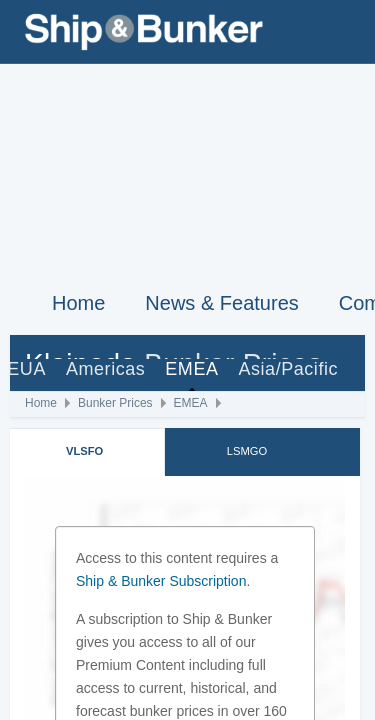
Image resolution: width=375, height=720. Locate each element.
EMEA (191, 369)
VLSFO (84, 451)
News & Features (221, 303)
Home (78, 303)
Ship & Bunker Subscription (161, 581)
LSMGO (247, 451)
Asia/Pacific (288, 369)
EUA (26, 369)
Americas (105, 369)
